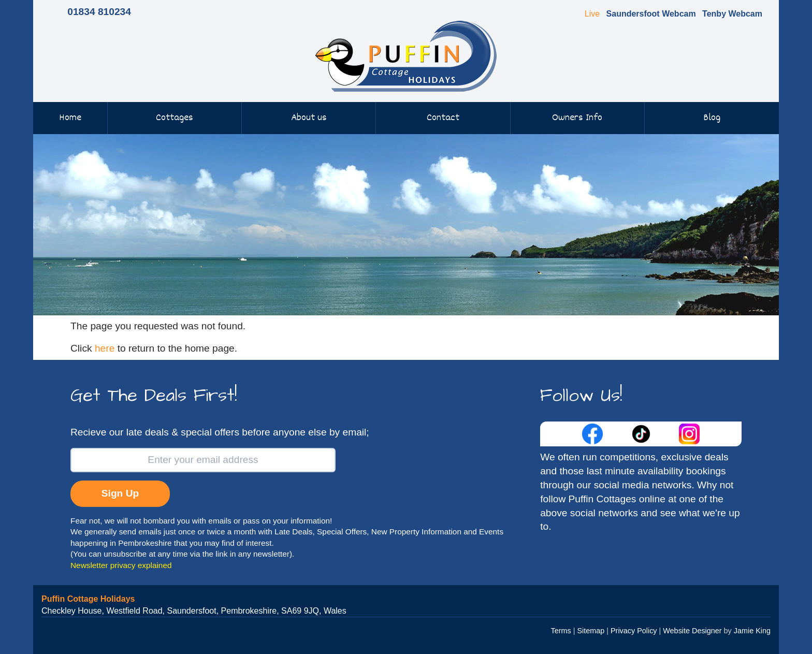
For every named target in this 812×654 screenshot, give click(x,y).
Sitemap (591, 631)
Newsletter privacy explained (121, 565)
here (105, 348)
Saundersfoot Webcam (651, 14)
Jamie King (752, 631)
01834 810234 (99, 12)
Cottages (175, 118)
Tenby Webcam (732, 14)
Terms (561, 631)
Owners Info (577, 118)
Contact (443, 118)
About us (309, 118)
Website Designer (692, 631)
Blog (712, 118)
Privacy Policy (634, 631)
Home (70, 118)
